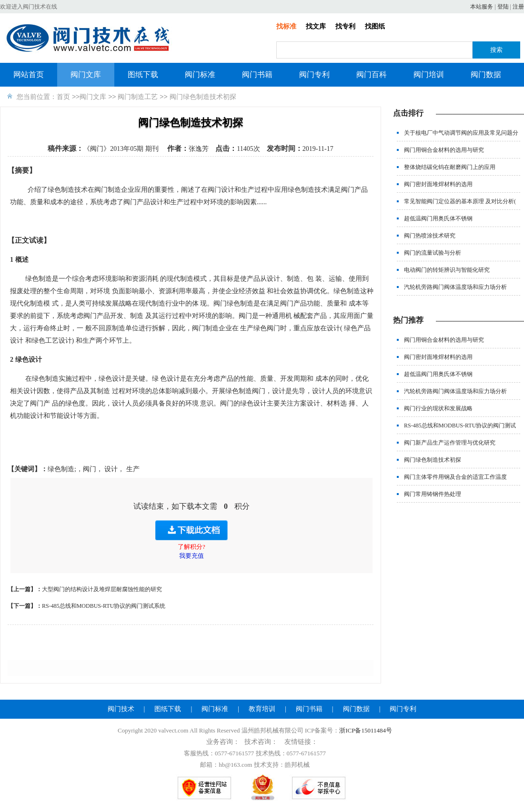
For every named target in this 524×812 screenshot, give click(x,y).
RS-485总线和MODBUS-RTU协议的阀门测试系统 (104, 606)
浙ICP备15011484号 (366, 730)
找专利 (345, 26)
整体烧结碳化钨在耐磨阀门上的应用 (450, 167)
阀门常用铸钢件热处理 (433, 494)
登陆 (503, 7)
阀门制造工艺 (138, 97)
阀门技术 (121, 709)
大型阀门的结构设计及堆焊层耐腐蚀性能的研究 (102, 589)
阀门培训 (429, 74)
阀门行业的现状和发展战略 (438, 408)
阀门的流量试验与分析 (433, 253)
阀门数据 (486, 74)
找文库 (316, 26)
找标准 (286, 26)
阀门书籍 (257, 74)
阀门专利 (314, 74)
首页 (63, 97)
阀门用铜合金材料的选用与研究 (444, 150)
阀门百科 (372, 74)
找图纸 (375, 26)
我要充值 (191, 556)
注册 (518, 7)
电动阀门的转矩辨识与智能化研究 (447, 270)
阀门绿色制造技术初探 (433, 460)
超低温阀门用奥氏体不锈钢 (438, 218)
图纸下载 (143, 74)
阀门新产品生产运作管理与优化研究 (450, 443)
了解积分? (191, 547)
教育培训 (262, 709)
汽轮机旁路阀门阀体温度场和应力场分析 (455, 287)
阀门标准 (200, 74)
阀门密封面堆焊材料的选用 (438, 184)
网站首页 (29, 74)
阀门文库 (86, 74)
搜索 (496, 50)
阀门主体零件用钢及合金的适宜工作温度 (455, 477)
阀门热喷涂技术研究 (430, 236)
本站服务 (482, 7)
